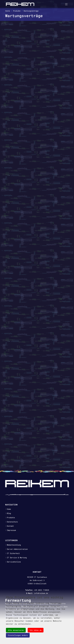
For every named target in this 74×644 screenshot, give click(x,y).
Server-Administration (17, 549)
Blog (9, 513)
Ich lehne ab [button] (36, 630)
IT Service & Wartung (17, 558)
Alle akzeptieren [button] (16, 630)
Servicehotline (14, 562)
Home (9, 509)
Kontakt (10, 526)
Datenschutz (12, 522)
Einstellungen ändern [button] (18, 635)
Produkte (11, 518)
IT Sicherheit (13, 553)
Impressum (11, 530)
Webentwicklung (14, 545)
